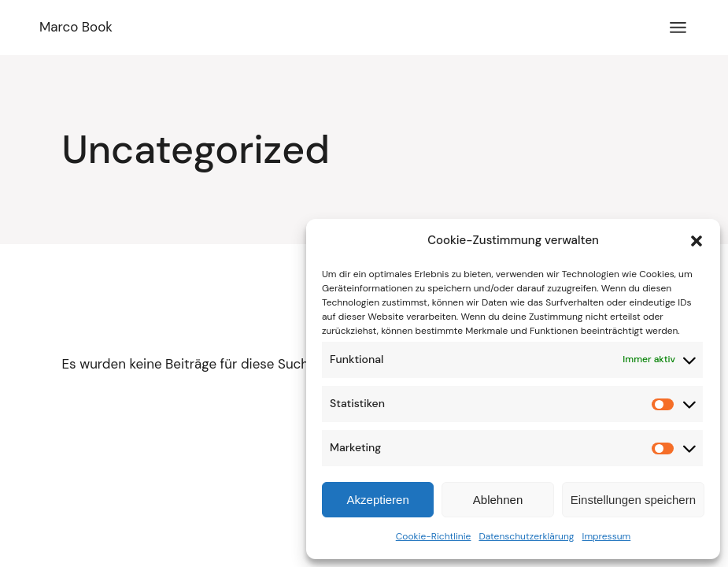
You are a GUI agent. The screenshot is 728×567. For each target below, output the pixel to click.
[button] (697, 241)
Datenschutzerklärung (526, 536)
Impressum (607, 536)
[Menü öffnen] (678, 28)
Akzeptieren (378, 500)
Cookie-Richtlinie (434, 536)
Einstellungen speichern (633, 500)
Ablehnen (498, 500)
